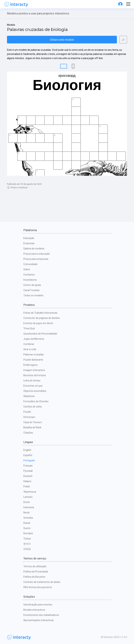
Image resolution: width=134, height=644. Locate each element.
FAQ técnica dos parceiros (38, 587)
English (27, 450)
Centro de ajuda (32, 285)
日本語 (27, 549)
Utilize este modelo (62, 40)
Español (28, 455)
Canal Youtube (31, 290)
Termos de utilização (35, 566)
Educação (29, 238)
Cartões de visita (33, 407)
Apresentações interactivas (39, 620)
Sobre (27, 269)
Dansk (27, 523)
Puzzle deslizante (33, 360)
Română (28, 533)
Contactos (29, 275)
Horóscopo (29, 417)
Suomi (27, 528)
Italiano (27, 481)
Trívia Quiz (29, 328)
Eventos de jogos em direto (38, 323)
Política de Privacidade (36, 572)
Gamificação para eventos (38, 605)
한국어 (27, 544)
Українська (30, 492)
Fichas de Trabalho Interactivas (40, 313)
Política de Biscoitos (34, 577)
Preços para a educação (37, 254)
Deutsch (28, 476)
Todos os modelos (33, 295)
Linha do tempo (32, 381)
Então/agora (30, 365)
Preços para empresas (36, 259)
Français (28, 466)
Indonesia (29, 507)
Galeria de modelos (34, 249)
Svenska (28, 518)
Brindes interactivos (34, 610)
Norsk (27, 513)
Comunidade (30, 264)
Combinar (29, 344)
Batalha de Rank (32, 427)
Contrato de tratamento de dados (42, 582)
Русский (28, 471)
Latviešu (28, 497)
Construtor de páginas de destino (42, 318)
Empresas (29, 243)
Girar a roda (30, 349)
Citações (28, 433)
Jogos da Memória (34, 339)
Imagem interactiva (34, 370)
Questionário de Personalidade (40, 334)
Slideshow (29, 396)
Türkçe (27, 539)
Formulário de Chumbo (36, 401)
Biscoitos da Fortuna (35, 375)
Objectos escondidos (35, 391)
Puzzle (27, 412)
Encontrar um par (33, 386)
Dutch (27, 502)
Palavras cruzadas (34, 354)
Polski (27, 486)
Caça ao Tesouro (33, 422)
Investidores (30, 280)
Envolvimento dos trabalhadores (41, 615)
